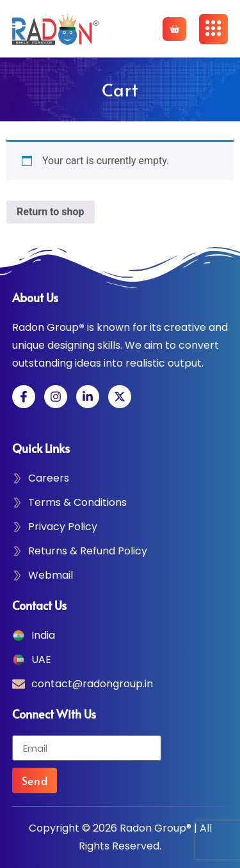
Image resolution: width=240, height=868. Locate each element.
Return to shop (51, 212)
